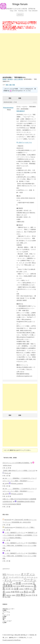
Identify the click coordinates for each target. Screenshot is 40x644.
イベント (18, 575)
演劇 (10, 85)
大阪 (12, 589)
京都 (14, 584)
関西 (14, 85)
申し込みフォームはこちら (24, 142)
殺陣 (30, 592)
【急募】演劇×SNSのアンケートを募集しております (19, 471)
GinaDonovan (9, 527)
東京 (26, 592)
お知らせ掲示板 (18, 79)
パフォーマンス (18, 580)
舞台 (23, 595)
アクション (10, 574)
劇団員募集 (28, 586)
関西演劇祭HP (21, 111)
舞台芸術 (29, 595)
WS (4, 574)
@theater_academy (17, 483)
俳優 (18, 583)
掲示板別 (10, 79)
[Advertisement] (20, 53)
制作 (15, 586)
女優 (16, 589)
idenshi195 (8, 520)
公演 (23, 584)
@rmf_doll (8, 473)
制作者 (19, 586)
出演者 (30, 584)
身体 (6, 597)
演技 (18, 595)
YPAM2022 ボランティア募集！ (25, 527)
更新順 (4, 79)
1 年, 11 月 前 (27, 91)
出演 (26, 584)
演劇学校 (9, 595)
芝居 (34, 595)
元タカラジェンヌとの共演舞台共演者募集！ (16, 463)
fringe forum (20, 4)
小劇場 (26, 589)
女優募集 (21, 589)
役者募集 (8, 592)
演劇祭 (14, 595)
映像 (13, 592)
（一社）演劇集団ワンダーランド (15, 533)
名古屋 (8, 589)
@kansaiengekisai (17, 91)
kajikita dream (7, 465)
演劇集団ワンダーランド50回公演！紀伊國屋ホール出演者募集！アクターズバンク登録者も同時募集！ (20, 535)
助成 (32, 586)
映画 (17, 592)
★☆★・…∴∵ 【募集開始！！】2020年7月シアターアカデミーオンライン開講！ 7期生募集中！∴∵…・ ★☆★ (20, 481)
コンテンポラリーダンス (18, 577)
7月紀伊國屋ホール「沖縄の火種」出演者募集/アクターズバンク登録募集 (20, 545)
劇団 (7, 85)
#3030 (35, 102)
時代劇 (21, 592)
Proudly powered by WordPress (12, 640)
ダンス (8, 580)
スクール (30, 577)
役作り (31, 589)
